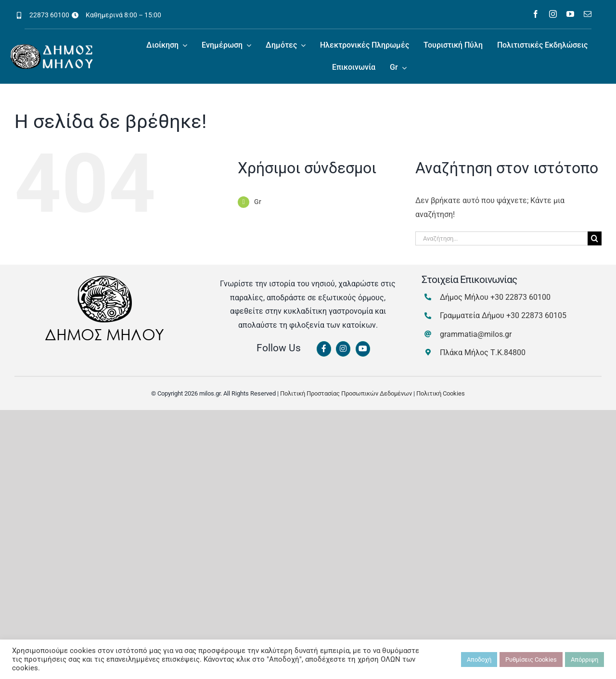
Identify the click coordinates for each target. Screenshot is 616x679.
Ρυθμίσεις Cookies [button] (531, 660)
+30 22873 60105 (536, 315)
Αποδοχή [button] (479, 660)
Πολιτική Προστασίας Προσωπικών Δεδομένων (346, 393)
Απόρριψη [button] (584, 660)
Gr (258, 202)
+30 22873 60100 (520, 297)
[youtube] (570, 14)
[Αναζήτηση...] (501, 238)
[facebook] (536, 14)
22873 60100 (49, 15)
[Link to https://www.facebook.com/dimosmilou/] (324, 349)
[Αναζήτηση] (595, 238)
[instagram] (553, 14)
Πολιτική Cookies (441, 393)
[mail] (588, 14)
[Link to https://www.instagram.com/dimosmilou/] (343, 349)
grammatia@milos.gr (476, 334)
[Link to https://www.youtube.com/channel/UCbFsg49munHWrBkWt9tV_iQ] (363, 349)
